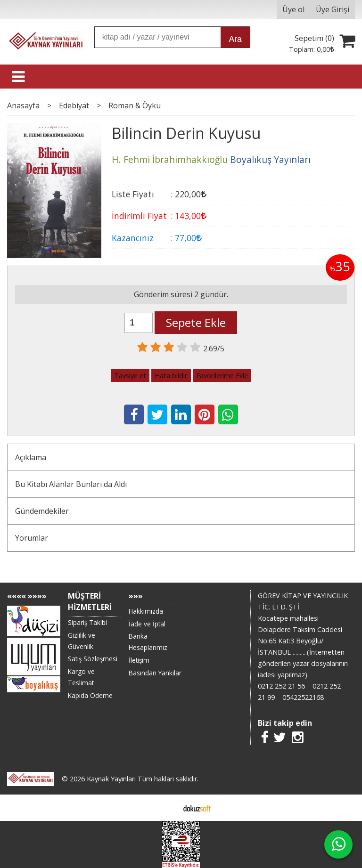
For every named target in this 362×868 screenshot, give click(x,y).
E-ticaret (166, 808)
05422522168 (303, 697)
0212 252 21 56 (281, 686)
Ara (235, 39)
